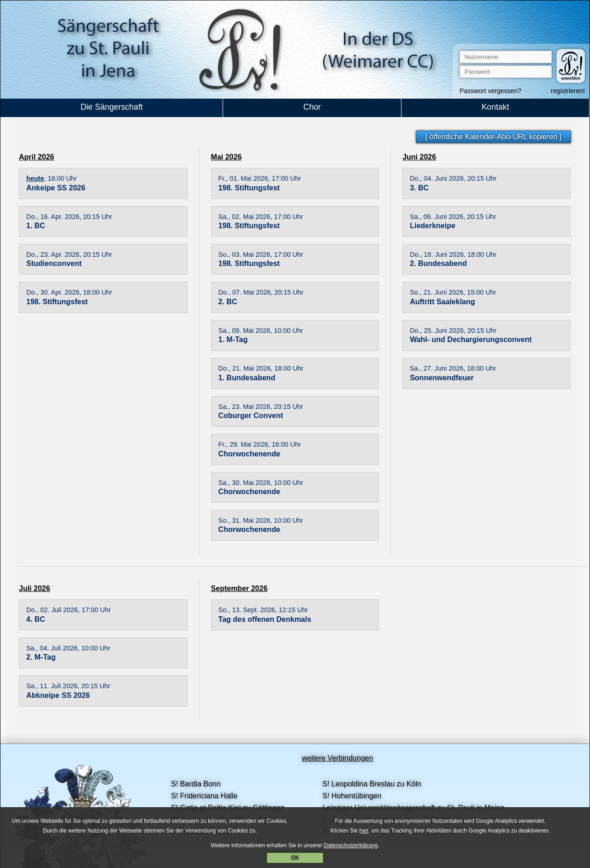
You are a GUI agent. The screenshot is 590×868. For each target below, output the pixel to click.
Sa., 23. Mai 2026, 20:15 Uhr (261, 407)
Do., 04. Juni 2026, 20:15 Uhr (453, 178)
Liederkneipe (433, 226)
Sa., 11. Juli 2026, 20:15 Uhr (68, 686)
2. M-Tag (41, 657)
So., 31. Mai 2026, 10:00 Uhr (261, 520)
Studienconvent (54, 263)
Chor (312, 107)
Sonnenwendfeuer (442, 378)
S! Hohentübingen (352, 796)
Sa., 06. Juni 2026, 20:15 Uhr (453, 217)
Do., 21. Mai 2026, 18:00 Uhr (261, 368)
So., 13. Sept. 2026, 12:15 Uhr (263, 610)
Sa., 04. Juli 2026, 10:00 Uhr (68, 648)
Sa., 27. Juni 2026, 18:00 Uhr (453, 368)
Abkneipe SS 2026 (58, 695)
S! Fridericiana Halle (204, 796)
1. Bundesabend (247, 378)
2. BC (228, 302)
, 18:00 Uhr (52, 178)
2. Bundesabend (438, 263)
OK (295, 858)
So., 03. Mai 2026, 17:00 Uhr (261, 254)
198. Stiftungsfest (57, 302)
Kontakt (496, 107)
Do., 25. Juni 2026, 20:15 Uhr (453, 331)
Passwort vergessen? (490, 91)
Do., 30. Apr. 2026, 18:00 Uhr (69, 292)
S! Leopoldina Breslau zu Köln (372, 784)
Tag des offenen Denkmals (265, 619)
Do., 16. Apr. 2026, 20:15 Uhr (69, 217)
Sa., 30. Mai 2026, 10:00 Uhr (261, 483)
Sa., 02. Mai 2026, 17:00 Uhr (261, 217)
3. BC (419, 188)
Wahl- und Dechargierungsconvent (471, 340)
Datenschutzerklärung (351, 845)
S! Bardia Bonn (196, 784)
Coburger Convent (251, 416)
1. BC (36, 226)
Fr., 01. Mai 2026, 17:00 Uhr (260, 178)
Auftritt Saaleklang (442, 302)
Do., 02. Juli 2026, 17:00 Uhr (68, 610)
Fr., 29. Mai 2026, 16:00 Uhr (260, 444)
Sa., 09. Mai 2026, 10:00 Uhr (261, 331)
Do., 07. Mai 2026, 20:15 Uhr (261, 292)
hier (364, 831)
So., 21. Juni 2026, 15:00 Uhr (453, 292)
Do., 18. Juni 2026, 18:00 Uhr (453, 254)
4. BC (36, 619)
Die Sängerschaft (112, 107)
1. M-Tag (233, 340)
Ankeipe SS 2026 (56, 188)
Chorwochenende (249, 454)
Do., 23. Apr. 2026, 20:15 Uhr (69, 254)
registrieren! (568, 91)
